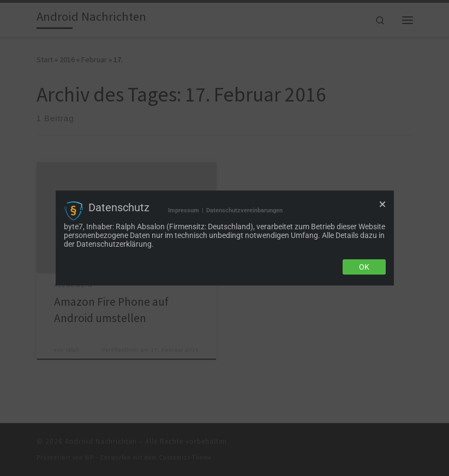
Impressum (184, 210)
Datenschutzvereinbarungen (244, 210)
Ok (364, 267)
